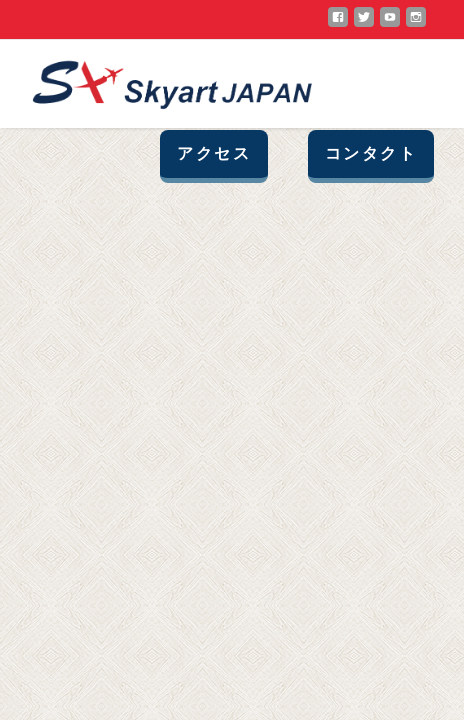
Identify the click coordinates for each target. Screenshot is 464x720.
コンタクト (371, 153)
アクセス (214, 153)
